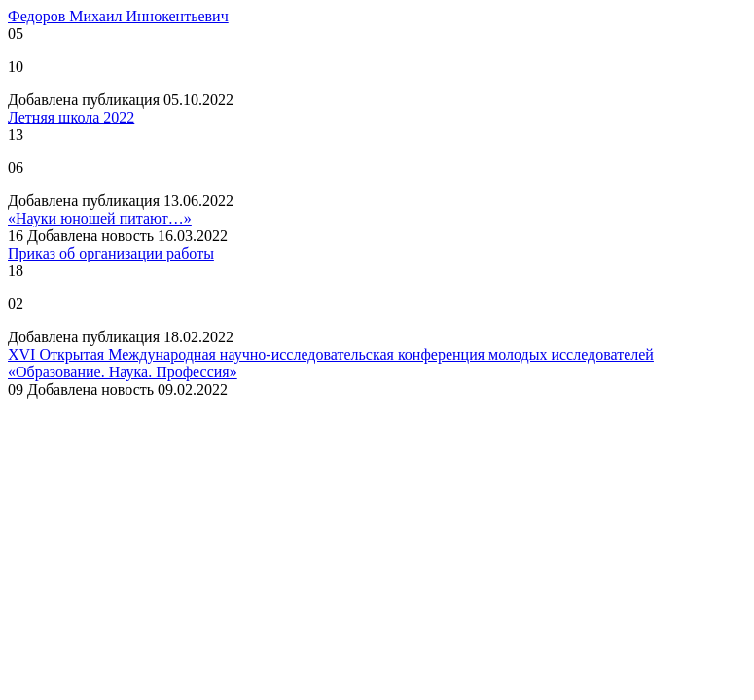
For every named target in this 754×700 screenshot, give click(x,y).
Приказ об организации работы (111, 253)
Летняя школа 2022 (71, 117)
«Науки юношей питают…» (100, 218)
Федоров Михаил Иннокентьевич (118, 16)
